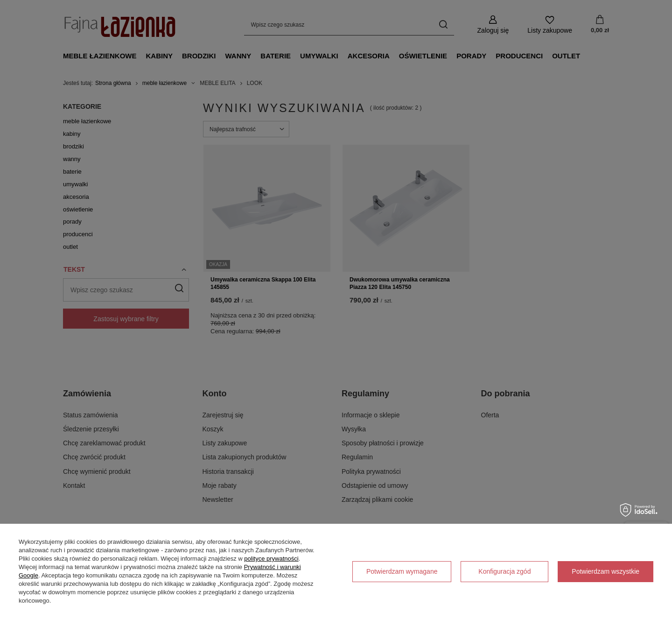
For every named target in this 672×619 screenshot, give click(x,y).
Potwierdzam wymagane (402, 571)
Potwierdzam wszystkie (605, 571)
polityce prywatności (271, 559)
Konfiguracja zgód (504, 571)
